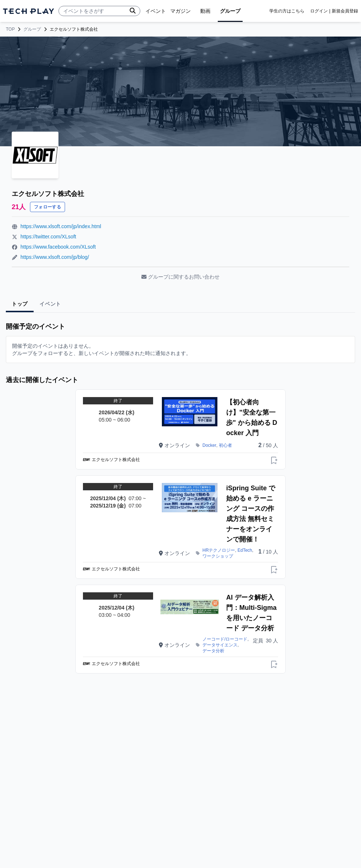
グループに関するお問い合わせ (180, 277)
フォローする (47, 207)
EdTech (245, 550)
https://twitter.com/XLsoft (48, 237)
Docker (209, 445)
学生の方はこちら (287, 11)
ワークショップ (218, 556)
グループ (32, 29)
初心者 (225, 445)
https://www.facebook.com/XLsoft (58, 247)
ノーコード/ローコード (225, 639)
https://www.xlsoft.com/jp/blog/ (55, 257)
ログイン (319, 11)
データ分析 (213, 651)
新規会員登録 (345, 11)
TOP (10, 29)
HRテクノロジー (219, 550)
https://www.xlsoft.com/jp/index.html (61, 226)
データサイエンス (220, 645)
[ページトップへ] (28, 11)
